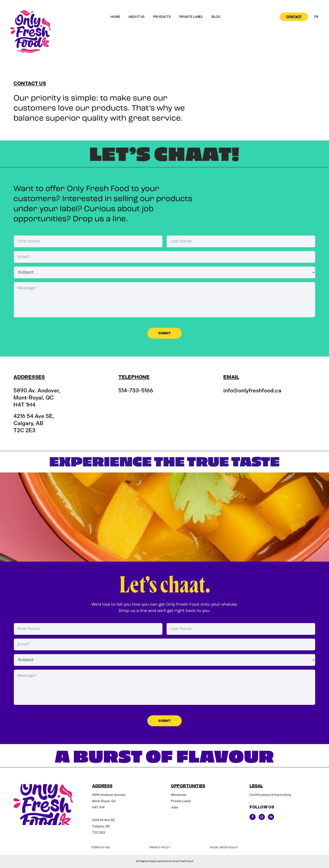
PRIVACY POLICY (160, 847)
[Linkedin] (271, 817)
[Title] (253, 817)
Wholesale (179, 795)
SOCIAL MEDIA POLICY (224, 847)
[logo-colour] (31, 32)
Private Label (181, 801)
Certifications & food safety (270, 795)
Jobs (174, 807)
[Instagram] (262, 817)
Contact (294, 17)
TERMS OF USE (101, 847)
